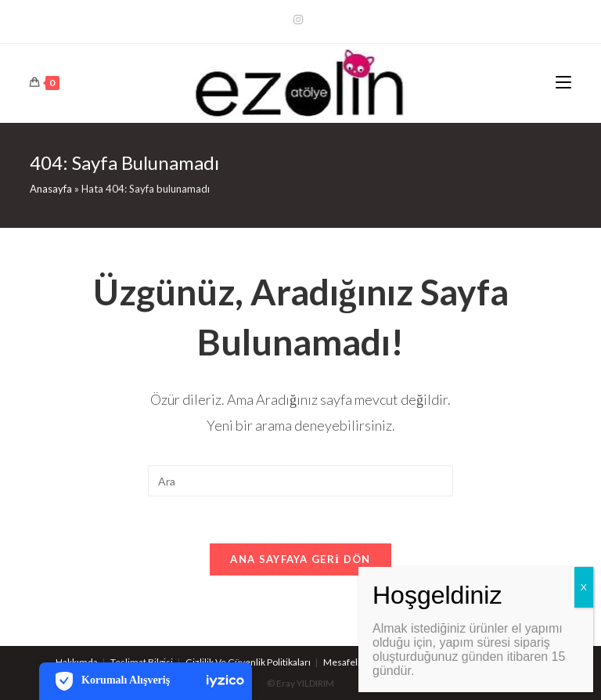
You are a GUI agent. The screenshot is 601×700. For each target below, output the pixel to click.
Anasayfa (51, 189)
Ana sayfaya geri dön (300, 559)
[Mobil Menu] (563, 83)
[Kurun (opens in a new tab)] (300, 20)
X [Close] (584, 587)
